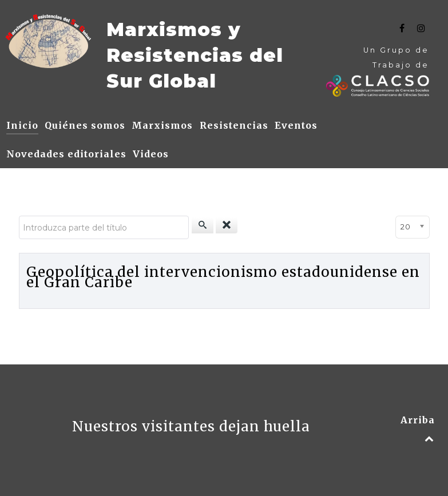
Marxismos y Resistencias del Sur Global (195, 55)
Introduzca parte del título (19, 216)
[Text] (49, 41)
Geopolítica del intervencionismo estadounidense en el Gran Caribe (223, 277)
